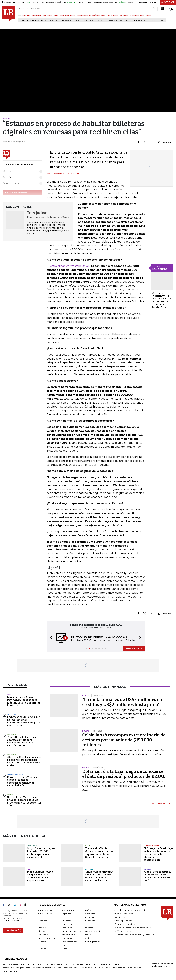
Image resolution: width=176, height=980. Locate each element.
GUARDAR (165, 142)
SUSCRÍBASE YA (134, 648)
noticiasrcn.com (103, 968)
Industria (12, 714)
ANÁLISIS (96, 15)
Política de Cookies (123, 931)
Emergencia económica (93, 20)
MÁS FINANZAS (159, 804)
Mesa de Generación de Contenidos (131, 910)
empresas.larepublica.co (59, 964)
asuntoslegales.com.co (14, 964)
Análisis (89, 910)
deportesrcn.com (11, 971)
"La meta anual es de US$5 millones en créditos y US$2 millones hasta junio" (122, 702)
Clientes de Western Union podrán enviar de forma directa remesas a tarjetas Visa (162, 300)
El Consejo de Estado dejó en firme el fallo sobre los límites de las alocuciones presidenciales (158, 854)
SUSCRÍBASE (168, 2)
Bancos (11, 694)
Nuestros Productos (123, 914)
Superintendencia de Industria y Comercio (134, 935)
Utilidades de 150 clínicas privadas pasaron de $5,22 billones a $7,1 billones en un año (24, 801)
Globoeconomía (93, 931)
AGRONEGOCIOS (84, 15)
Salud (10, 794)
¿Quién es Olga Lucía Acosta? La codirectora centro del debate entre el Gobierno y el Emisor (24, 761)
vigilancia (52, 20)
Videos (65, 949)
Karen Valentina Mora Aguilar (63, 174)
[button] (50, 638)
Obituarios (67, 938)
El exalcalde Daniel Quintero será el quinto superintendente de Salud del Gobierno (99, 853)
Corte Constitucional (70, 20)
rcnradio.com (86, 968)
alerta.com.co (135, 968)
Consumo (43, 921)
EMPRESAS (48, 15)
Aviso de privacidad (123, 921)
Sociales (42, 949)
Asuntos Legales (46, 914)
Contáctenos (120, 917)
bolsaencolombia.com (110, 964)
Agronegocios (45, 910)
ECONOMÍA (37, 15)
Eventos (89, 928)
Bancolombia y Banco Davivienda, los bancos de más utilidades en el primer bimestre (24, 701)
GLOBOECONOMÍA (67, 15)
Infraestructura (68, 935)
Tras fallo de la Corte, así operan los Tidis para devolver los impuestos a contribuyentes (22, 741)
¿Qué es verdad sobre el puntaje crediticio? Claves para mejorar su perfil (157, 876)
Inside (88, 935)
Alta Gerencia (68, 910)
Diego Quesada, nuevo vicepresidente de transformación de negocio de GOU (40, 876)
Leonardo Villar (156, 20)
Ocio (88, 938)
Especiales (67, 928)
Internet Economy (47, 938)
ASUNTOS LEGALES (110, 15)
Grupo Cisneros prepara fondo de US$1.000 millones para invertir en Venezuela (41, 853)
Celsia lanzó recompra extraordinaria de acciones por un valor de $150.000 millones (124, 740)
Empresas (43, 928)
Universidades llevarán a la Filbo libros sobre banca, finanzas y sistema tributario (99, 876)
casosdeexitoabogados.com (16, 968)
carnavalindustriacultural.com (47, 968)
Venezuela (32, 846)
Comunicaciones (15, 774)
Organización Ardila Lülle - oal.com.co (163, 965)
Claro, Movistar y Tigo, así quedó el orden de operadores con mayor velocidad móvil (22, 781)
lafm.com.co (119, 968)
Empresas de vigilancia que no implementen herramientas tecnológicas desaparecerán (24, 721)
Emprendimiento (114, 20)
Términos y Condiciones (125, 924)
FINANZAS (26, 15)
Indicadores (44, 935)
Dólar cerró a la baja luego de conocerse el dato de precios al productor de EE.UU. (124, 774)
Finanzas (42, 931)
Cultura (89, 869)
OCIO (56, 15)
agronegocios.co (36, 964)
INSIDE (148, 15)
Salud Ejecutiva (93, 942)
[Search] (154, 9)
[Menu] (20, 15)
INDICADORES (138, 15)
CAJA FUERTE (125, 15)
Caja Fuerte (67, 914)
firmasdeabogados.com (85, 964)
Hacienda (11, 734)
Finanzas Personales (71, 931)
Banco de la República (135, 20)
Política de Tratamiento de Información (132, 928)
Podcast (42, 942)
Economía (90, 921)
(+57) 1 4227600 (11, 921)
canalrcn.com (70, 968)
